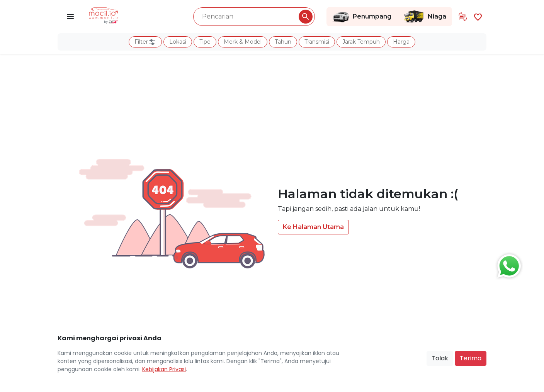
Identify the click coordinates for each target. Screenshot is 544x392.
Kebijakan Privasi (164, 369)
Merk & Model (243, 42)
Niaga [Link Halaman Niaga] (425, 17)
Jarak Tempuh (361, 42)
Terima (471, 358)
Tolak (440, 358)
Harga (401, 42)
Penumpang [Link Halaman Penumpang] (362, 17)
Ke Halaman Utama (313, 227)
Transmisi (317, 42)
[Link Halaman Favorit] (478, 16)
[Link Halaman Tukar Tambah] (463, 17)
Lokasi (178, 42)
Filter (145, 42)
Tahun (283, 42)
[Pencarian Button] (306, 17)
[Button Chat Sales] (507, 264)
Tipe (205, 42)
